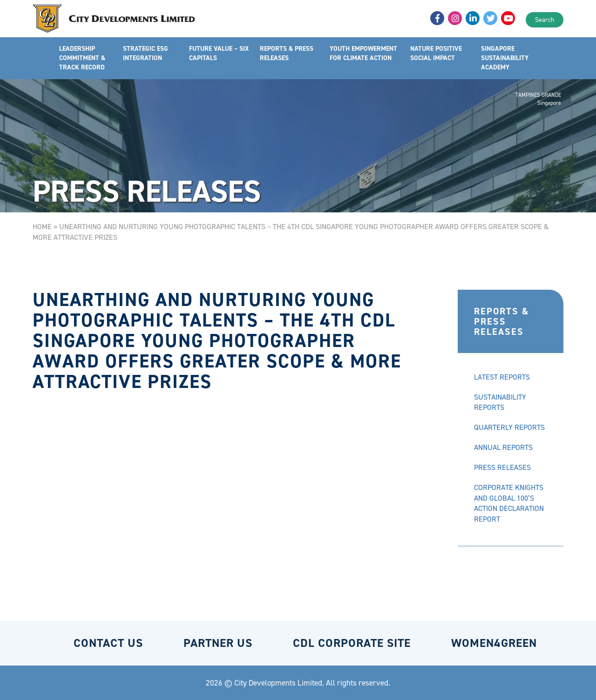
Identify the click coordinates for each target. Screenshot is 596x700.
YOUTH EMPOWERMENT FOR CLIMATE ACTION (363, 53)
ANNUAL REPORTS (503, 447)
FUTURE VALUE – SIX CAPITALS (219, 53)
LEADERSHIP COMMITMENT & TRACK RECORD (82, 58)
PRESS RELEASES (502, 467)
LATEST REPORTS (502, 377)
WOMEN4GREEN (494, 643)
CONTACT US (108, 643)
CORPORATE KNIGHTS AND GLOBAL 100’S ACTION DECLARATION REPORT (509, 503)
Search (545, 20)
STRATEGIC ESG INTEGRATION (146, 53)
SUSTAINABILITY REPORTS (500, 402)
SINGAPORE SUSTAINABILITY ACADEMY (505, 58)
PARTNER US (218, 643)
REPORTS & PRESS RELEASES (287, 53)
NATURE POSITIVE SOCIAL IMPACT (436, 53)
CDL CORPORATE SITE (352, 643)
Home (42, 227)
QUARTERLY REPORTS (509, 427)
